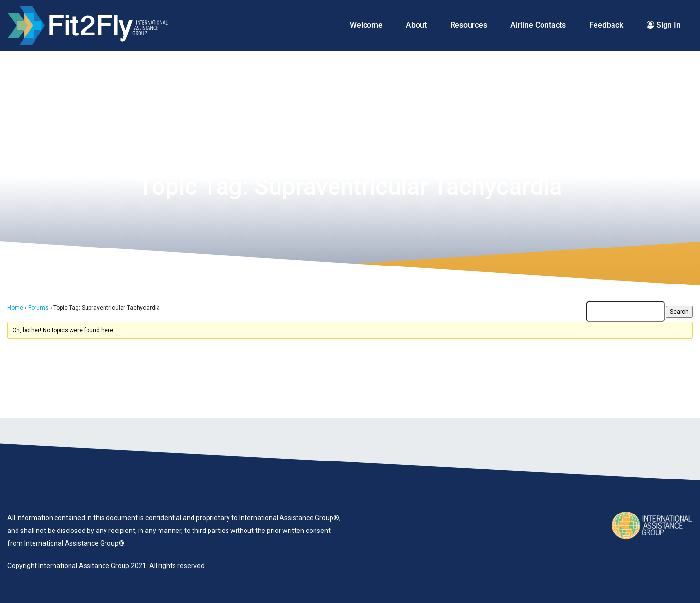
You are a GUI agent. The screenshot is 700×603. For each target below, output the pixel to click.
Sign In (664, 25)
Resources (469, 25)
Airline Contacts (538, 25)
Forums (38, 308)
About (416, 25)
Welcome (366, 25)
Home (15, 308)
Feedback (606, 25)
